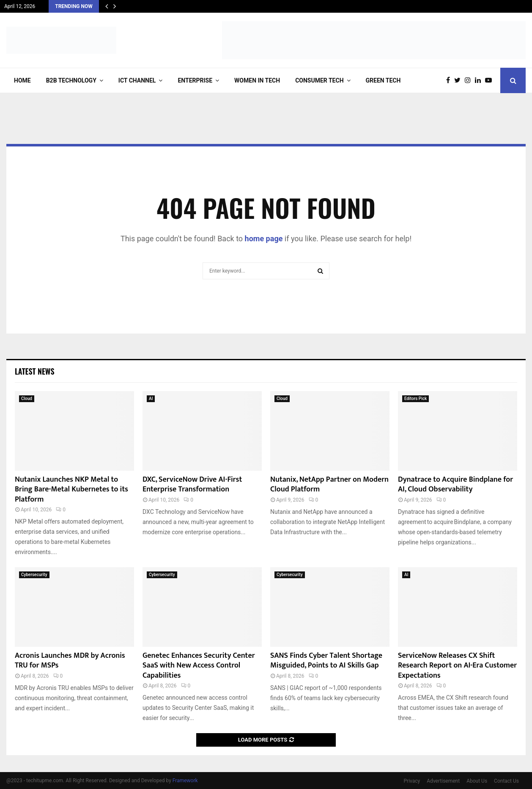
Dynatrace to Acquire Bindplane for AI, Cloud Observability (455, 484)
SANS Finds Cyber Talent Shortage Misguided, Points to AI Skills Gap (326, 661)
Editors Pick (415, 399)
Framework (185, 781)
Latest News (34, 371)
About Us (477, 781)
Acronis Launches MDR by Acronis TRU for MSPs (70, 661)
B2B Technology (71, 80)
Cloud (27, 399)
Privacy (412, 781)
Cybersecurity (34, 575)
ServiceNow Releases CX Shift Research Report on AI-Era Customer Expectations (457, 666)
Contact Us (506, 781)
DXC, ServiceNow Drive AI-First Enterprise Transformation (192, 484)
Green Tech (383, 80)
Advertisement (443, 781)
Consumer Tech (319, 80)
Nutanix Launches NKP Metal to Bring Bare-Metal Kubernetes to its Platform (71, 490)
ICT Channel (137, 80)
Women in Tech (257, 80)
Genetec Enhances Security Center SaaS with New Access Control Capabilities (199, 666)
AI (151, 399)
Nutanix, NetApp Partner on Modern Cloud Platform (329, 484)
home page (264, 239)
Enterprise (195, 80)
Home (22, 80)
